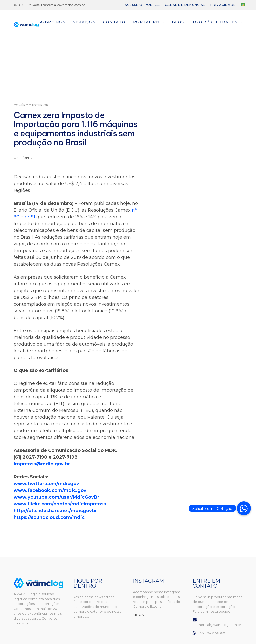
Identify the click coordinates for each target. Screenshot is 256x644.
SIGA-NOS (141, 615)
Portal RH (147, 22)
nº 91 (30, 217)
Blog (178, 22)
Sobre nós (52, 22)
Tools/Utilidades (215, 22)
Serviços (84, 22)
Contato (114, 22)
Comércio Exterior (31, 105)
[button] (244, 508)
